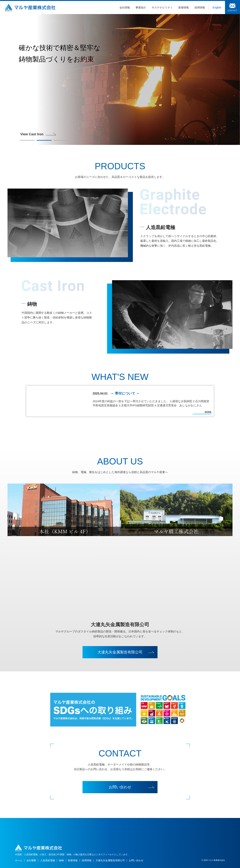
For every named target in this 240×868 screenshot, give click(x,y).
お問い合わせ (232, 7)
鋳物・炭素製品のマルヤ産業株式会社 (30, 7)
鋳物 (61, 860)
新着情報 (184, 7)
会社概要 (31, 860)
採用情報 (200, 7)
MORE (208, 412)
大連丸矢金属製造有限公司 (120, 652)
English (217, 7)
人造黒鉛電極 (48, 860)
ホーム (19, 860)
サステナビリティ (162, 7)
